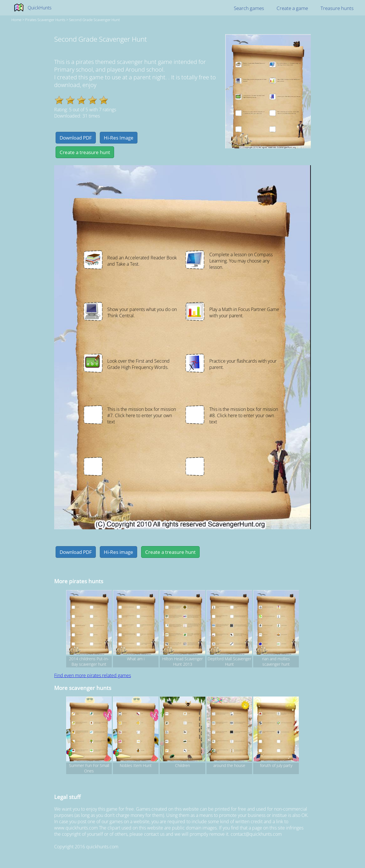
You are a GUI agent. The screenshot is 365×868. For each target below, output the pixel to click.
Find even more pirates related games (93, 675)
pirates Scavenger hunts (45, 20)
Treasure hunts (337, 8)
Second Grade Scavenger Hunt (94, 20)
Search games (249, 8)
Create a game (292, 8)
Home (16, 20)
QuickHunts (39, 8)
